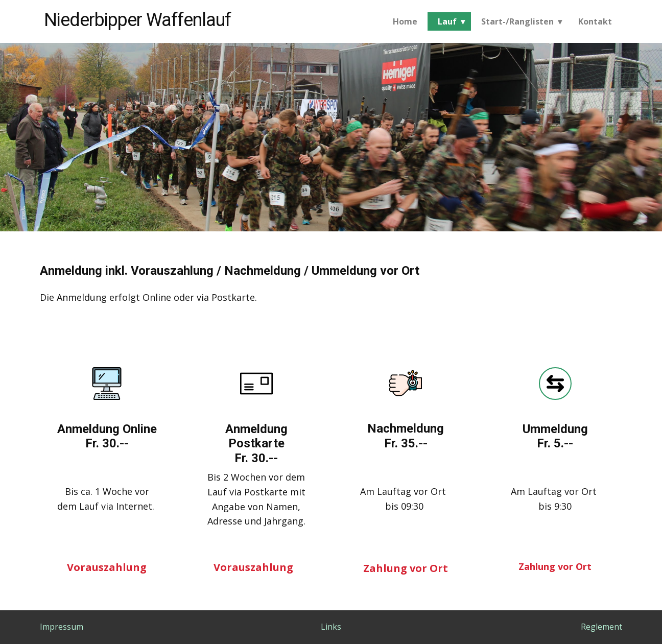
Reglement (601, 627)
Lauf (447, 21)
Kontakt (595, 21)
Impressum (62, 627)
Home (405, 21)
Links (331, 627)
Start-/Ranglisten (517, 21)
